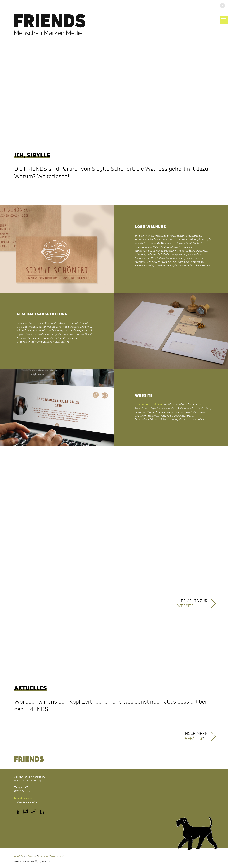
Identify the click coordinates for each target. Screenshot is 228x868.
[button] (224, 20)
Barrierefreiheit (57, 856)
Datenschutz (31, 856)
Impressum (43, 856)
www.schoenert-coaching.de (149, 405)
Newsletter (19, 856)
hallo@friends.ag (23, 798)
